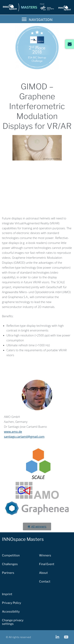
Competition (11, 555)
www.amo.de (13, 432)
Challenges (10, 564)
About (43, 573)
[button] (37, 19)
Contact (45, 582)
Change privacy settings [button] (13, 622)
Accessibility (11, 612)
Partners (8, 573)
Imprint (7, 594)
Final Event (47, 564)
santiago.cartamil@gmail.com (24, 436)
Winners (45, 555)
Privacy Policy (12, 603)
